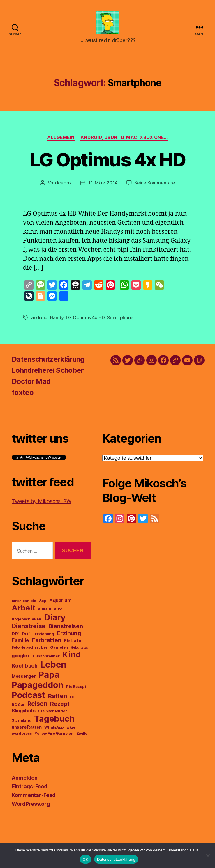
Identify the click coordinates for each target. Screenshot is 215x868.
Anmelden (25, 781)
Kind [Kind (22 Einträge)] (71, 657)
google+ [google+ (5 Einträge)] (21, 658)
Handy (57, 320)
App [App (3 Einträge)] (43, 604)
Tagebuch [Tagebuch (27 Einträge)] (54, 721)
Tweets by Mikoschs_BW (41, 504)
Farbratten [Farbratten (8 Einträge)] (47, 643)
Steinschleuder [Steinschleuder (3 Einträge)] (52, 714)
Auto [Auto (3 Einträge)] (58, 612)
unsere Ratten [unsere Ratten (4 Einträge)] (27, 730)
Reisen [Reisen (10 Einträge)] (37, 707)
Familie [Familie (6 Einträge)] (20, 643)
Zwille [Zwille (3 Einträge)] (82, 736)
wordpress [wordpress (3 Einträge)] (22, 736)
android (39, 320)
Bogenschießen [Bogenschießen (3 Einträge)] (27, 622)
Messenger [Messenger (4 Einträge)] (24, 679)
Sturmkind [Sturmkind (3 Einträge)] (22, 723)
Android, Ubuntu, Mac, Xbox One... (124, 140)
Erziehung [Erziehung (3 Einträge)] (44, 637)
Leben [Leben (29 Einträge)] (54, 667)
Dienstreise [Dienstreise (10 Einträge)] (29, 629)
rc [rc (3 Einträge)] (72, 700)
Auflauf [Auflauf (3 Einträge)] (44, 612)
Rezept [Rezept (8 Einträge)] (60, 707)
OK (86, 859)
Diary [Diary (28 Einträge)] (55, 620)
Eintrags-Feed (30, 789)
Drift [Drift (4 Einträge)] (27, 637)
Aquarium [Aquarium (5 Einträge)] (60, 603)
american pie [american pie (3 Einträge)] (24, 604)
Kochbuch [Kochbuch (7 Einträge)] (25, 668)
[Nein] (208, 855)
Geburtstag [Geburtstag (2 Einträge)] (80, 650)
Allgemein (61, 140)
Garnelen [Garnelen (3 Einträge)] (59, 650)
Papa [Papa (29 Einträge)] (49, 678)
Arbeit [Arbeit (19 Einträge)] (23, 611)
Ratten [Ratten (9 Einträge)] (57, 699)
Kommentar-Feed (34, 798)
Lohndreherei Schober (48, 373)
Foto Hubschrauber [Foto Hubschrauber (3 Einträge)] (29, 650)
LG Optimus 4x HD (107, 163)
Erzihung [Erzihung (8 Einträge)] (69, 636)
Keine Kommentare (155, 186)
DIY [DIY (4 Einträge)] (15, 637)
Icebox (64, 186)
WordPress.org (31, 807)
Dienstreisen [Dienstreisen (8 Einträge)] (66, 629)
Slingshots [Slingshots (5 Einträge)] (23, 713)
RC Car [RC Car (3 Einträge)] (18, 708)
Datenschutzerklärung (48, 362)
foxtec (22, 395)
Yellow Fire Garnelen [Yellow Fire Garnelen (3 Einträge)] (54, 736)
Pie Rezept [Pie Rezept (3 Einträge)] (76, 689)
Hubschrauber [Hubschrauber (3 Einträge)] (46, 659)
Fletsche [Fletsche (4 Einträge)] (73, 644)
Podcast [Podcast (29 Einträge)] (28, 698)
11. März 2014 (103, 186)
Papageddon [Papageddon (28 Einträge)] (37, 688)
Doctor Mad (31, 384)
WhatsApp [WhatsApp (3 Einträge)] (54, 730)
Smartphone (120, 320)
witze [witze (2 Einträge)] (71, 731)
